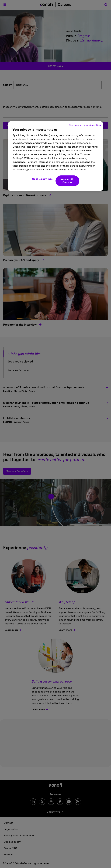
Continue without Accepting (85, 125)
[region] (55, 156)
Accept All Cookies (67, 181)
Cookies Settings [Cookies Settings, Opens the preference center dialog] (42, 179)
